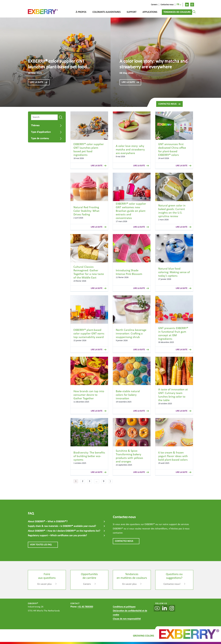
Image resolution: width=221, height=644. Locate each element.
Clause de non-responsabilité (127, 619)
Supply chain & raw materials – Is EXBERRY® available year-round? (62, 526)
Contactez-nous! (172, 584)
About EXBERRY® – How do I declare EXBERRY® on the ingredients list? (64, 531)
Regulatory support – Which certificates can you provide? (57, 536)
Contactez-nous (169, 104)
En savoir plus (45, 584)
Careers (87, 584)
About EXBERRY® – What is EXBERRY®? (48, 522)
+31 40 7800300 (85, 607)
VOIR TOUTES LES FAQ (43, 545)
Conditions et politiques (124, 607)
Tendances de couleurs (177, 12)
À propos (81, 12)
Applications (150, 12)
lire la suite (39, 82)
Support (132, 12)
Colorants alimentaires (106, 12)
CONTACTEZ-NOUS (126, 541)
